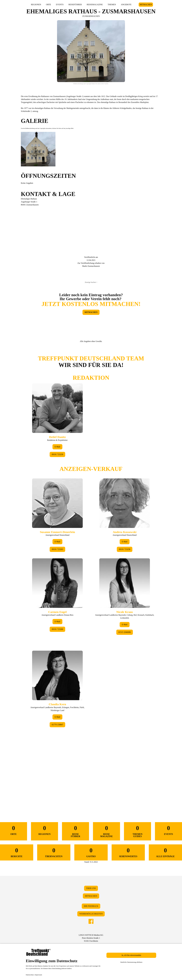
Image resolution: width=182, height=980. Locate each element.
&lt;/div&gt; (91, 575)
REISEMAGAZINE (95, 5)
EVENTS (60, 5)
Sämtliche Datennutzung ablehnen (131, 962)
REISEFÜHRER (75, 5)
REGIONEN (36, 5)
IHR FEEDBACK (91, 906)
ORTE (49, 5)
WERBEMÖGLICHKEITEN (91, 914)
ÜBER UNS (91, 888)
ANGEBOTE (126, 5)
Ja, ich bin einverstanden (131, 955)
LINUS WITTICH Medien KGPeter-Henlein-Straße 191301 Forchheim (91, 938)
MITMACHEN (146, 5)
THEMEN (112, 5)
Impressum (39, 975)
